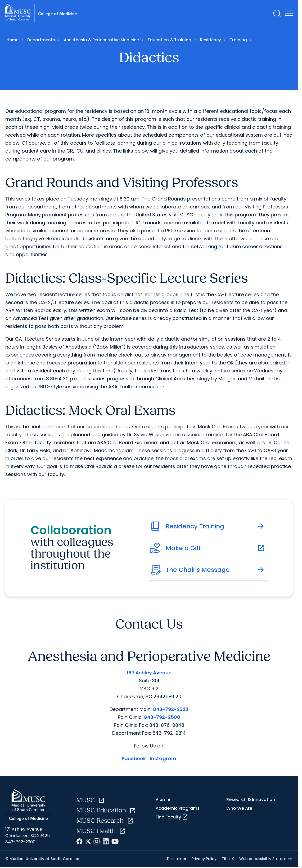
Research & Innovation (251, 800)
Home (13, 40)
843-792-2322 (171, 709)
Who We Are (239, 808)
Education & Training (170, 40)
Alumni (163, 800)
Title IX (228, 859)
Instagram (163, 758)
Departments (41, 40)
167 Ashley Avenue (149, 673)
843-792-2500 (162, 717)
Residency (211, 40)
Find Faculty (172, 817)
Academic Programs (178, 808)
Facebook (134, 758)
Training (238, 40)
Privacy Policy (204, 859)
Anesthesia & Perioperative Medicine (101, 40)
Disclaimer (177, 859)
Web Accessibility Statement (266, 859)
